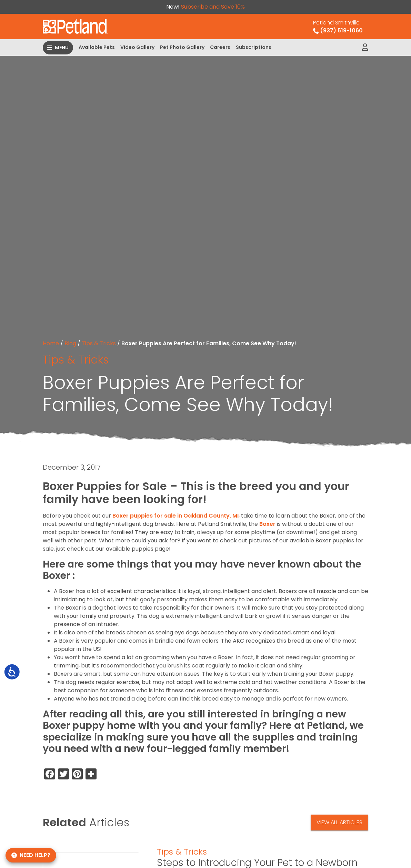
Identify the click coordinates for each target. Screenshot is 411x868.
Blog (70, 343)
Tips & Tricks (99, 343)
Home (51, 343)
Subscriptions (254, 47)
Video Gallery (137, 47)
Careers (220, 47)
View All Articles (339, 822)
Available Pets (97, 47)
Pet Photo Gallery (182, 47)
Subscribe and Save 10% (213, 7)
